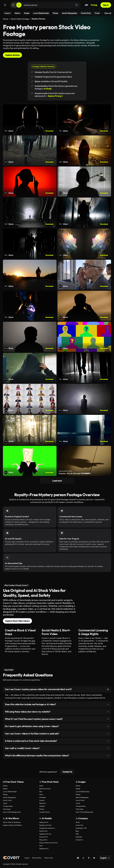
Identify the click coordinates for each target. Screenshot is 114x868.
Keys (41, 792)
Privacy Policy (37, 858)
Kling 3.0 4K (43, 831)
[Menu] (5, 5)
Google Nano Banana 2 (47, 828)
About (78, 822)
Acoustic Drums (44, 812)
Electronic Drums (45, 789)
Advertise (79, 837)
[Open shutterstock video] (30, 119)
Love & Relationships (10, 792)
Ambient (42, 806)
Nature (5, 786)
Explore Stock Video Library (17, 621)
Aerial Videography (9, 797)
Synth (41, 786)
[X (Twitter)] (83, 858)
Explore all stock (12, 55)
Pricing (94, 5)
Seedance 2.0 (44, 822)
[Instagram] (78, 858)
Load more (57, 481)
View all (108, 13)
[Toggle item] (108, 689)
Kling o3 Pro (43, 840)
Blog (77, 831)
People (5, 789)
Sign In (106, 5)
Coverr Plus (79, 825)
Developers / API (81, 828)
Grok (41, 846)
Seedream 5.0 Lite (45, 834)
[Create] (13, 5)
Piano (41, 794)
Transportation (8, 806)
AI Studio (48, 89)
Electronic (43, 803)
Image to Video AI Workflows (12, 825)
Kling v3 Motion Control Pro (48, 843)
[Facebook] (89, 858)
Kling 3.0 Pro (44, 837)
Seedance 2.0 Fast (45, 825)
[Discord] (94, 858)
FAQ (77, 834)
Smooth (42, 800)
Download (49, 131)
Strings (42, 809)
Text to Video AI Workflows (12, 822)
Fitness (5, 794)
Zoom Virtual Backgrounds (12, 812)
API (86, 5)
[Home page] (11, 858)
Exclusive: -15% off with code (75, 474)
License (27, 858)
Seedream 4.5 (44, 849)
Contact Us (67, 772)
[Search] (19, 5)
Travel (5, 803)
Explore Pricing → (55, 96)
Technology (7, 809)
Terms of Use (48, 858)
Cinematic (43, 797)
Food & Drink (7, 800)
